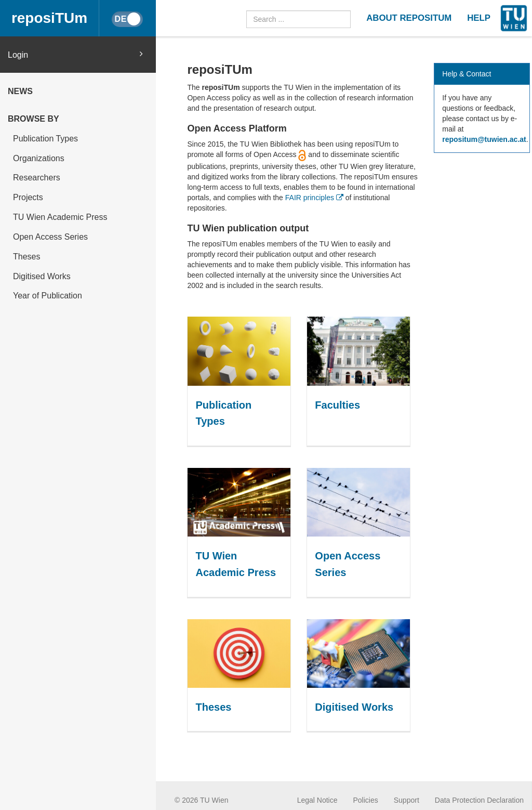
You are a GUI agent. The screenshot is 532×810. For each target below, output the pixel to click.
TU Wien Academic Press (60, 217)
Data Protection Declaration (479, 800)
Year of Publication (48, 296)
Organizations (39, 158)
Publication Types (45, 139)
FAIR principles (314, 198)
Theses (26, 257)
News (20, 91)
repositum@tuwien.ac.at (484, 139)
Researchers (37, 178)
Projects (28, 197)
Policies (366, 800)
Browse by (34, 119)
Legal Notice (317, 800)
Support (407, 800)
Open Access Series (50, 237)
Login (75, 54)
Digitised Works (42, 276)
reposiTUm (49, 18)
